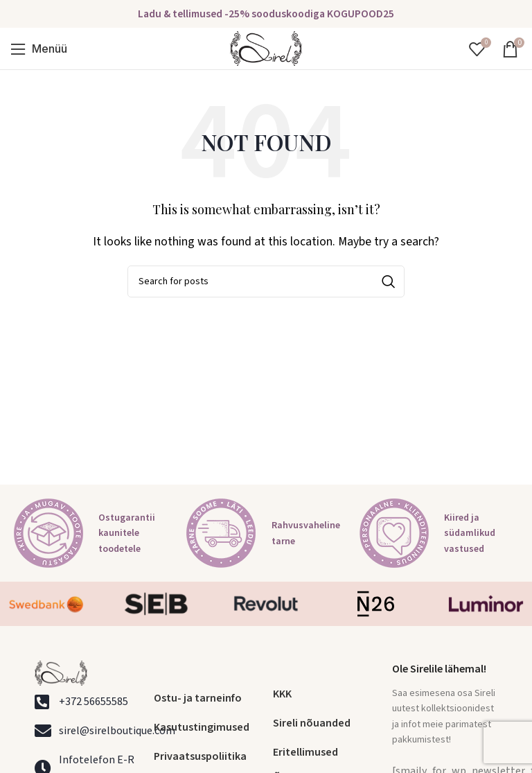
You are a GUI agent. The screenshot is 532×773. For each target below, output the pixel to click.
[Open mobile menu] (39, 49)
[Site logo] (266, 48)
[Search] (266, 281)
